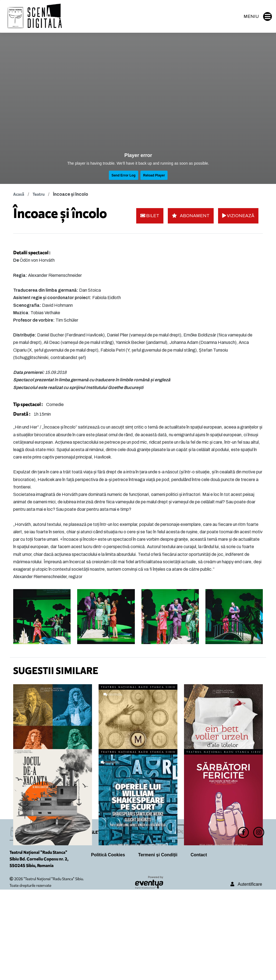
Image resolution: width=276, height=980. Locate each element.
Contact (199, 945)
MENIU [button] (258, 16)
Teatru (39, 194)
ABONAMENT (191, 216)
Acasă (19, 194)
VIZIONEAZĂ (238, 216)
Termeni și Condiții (158, 945)
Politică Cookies (108, 945)
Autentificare (246, 975)
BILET (150, 216)
